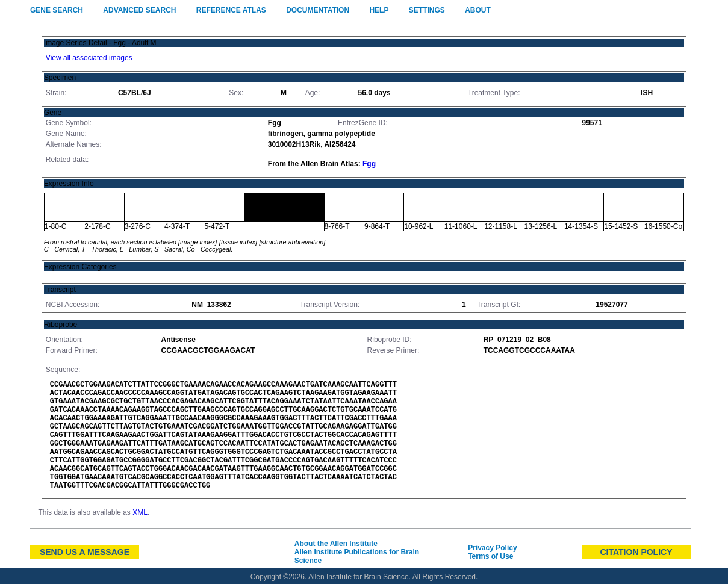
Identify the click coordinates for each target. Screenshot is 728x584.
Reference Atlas (231, 10)
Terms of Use (490, 556)
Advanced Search (139, 10)
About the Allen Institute (336, 544)
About (478, 10)
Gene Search (57, 10)
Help (379, 10)
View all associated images (89, 58)
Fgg (369, 164)
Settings (427, 10)
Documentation (318, 10)
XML (140, 512)
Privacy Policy (492, 548)
